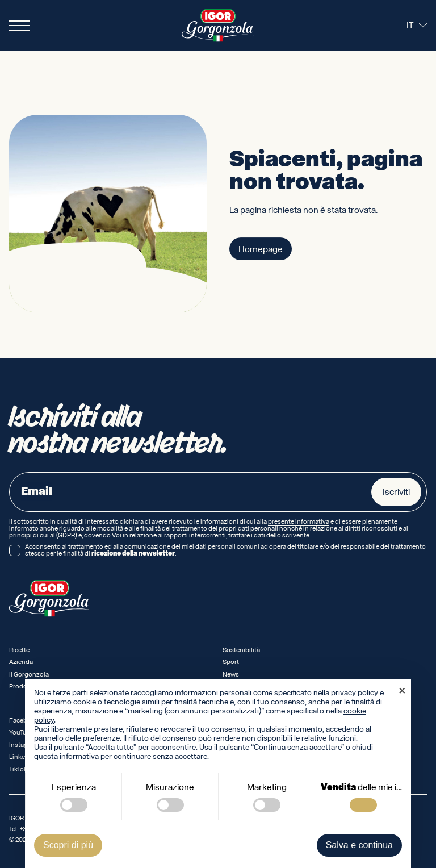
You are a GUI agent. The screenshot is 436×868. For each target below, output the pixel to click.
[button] (402, 692)
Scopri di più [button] (68, 845)
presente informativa (299, 522)
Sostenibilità (241, 650)
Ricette (19, 650)
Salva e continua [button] (359, 845)
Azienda (21, 662)
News (231, 675)
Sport (231, 662)
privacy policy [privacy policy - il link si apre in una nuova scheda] (355, 693)
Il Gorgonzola (29, 675)
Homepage (261, 249)
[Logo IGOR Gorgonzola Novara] (218, 26)
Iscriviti (396, 492)
